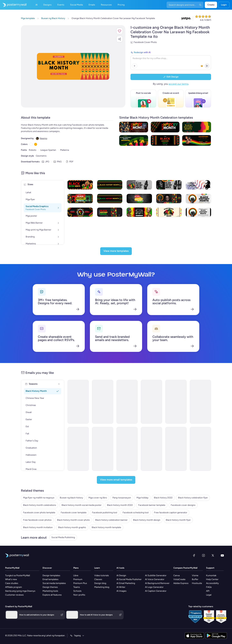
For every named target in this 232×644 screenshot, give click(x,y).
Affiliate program (14, 587)
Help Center (212, 579)
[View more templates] (116, 251)
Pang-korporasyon (122, 498)
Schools (77, 591)
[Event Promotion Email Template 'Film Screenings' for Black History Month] (200, 449)
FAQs (209, 587)
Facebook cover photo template (39, 513)
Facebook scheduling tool (136, 513)
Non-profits (79, 595)
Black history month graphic (72, 527)
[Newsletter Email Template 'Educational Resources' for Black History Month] (103, 449)
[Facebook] (194, 555)
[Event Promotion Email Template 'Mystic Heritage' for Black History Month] (151, 402)
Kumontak (211, 575)
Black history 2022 (163, 498)
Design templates (51, 575)
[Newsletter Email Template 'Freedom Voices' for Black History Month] (127, 449)
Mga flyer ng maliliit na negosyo (39, 498)
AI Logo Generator (154, 587)
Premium (78, 579)
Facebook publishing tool (105, 513)
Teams (77, 587)
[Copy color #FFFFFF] (31, 144)
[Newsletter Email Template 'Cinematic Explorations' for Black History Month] (176, 402)
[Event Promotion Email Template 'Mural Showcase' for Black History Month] (78, 449)
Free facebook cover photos (37, 520)
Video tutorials (102, 575)
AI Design (121, 575)
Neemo (43, 138)
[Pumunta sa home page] (13, 5)
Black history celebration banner (111, 520)
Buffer (195, 579)
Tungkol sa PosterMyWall (18, 575)
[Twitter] (213, 555)
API (208, 591)
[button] (120, 31)
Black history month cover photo (73, 520)
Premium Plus (80, 583)
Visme (195, 575)
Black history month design (147, 520)
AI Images (121, 591)
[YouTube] (222, 555)
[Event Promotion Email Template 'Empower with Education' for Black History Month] (127, 402)
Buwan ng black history (71, 498)
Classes (98, 579)
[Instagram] (203, 555)
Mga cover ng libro (98, 498)
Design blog (100, 583)
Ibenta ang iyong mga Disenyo (20, 591)
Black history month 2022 (120, 505)
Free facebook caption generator (171, 513)
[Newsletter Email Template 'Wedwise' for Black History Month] (78, 402)
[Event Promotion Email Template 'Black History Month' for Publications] (151, 449)
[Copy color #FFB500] (36, 144)
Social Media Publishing (63, 537)
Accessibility (212, 583)
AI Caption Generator (156, 591)
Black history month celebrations (40, 505)
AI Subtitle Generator (156, 575)
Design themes (50, 587)
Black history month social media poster (82, 505)
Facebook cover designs (183, 505)
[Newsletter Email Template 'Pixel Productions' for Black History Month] (200, 402)
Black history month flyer (178, 520)
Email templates (51, 579)
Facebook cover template (74, 513)
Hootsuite (197, 583)
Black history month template (106, 527)
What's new (11, 579)
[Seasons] (59, 384)
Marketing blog (102, 587)
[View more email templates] (116, 480)
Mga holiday (142, 498)
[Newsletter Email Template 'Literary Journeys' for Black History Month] (176, 449)
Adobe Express (181, 583)
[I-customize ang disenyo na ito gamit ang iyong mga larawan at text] (73, 66)
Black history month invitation (38, 527)
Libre (76, 575)
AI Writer (121, 587)
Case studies (12, 583)
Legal (209, 595)
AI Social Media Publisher (129, 579)
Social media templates (54, 583)
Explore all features (52, 595)
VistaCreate (179, 579)
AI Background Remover (157, 583)
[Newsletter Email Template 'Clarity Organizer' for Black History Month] (103, 402)
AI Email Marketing (126, 583)
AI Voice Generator (155, 579)
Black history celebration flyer (193, 498)
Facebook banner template (152, 505)
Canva (176, 575)
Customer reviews (14, 595)
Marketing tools (50, 591)
